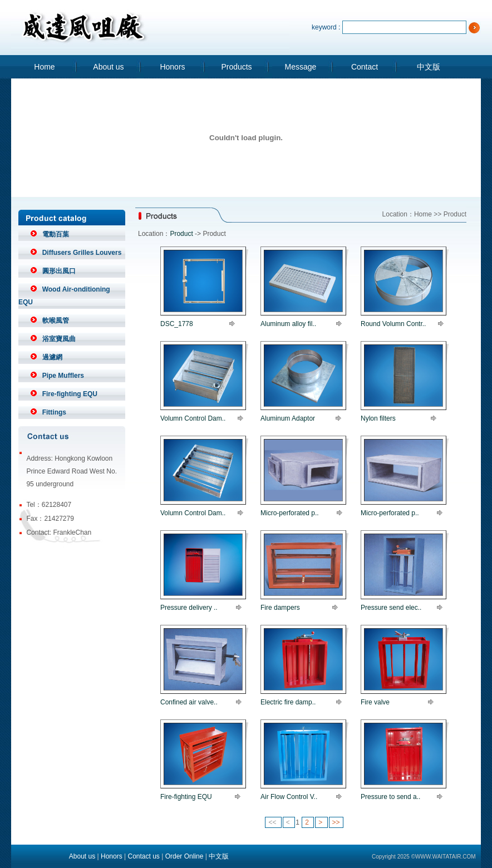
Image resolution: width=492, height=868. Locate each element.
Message (301, 67)
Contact (365, 67)
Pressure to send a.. (390, 797)
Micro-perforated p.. (290, 513)
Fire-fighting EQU (70, 394)
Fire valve (375, 702)
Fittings (54, 412)
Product (181, 234)
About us (108, 67)
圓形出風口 (59, 271)
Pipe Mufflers (63, 376)
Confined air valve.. (189, 702)
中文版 (429, 67)
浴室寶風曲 (59, 339)
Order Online (184, 856)
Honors (172, 67)
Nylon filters (378, 418)
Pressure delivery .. (189, 608)
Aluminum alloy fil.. (288, 324)
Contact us (143, 856)
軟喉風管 (56, 320)
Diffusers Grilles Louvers (82, 253)
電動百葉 (56, 234)
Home (44, 67)
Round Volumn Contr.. (393, 324)
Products (236, 67)
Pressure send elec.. (391, 608)
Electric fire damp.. (288, 702)
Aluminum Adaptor (288, 418)
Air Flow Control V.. (289, 797)
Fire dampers (280, 608)
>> (336, 822)
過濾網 (52, 357)
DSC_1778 (177, 324)
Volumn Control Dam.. (193, 418)
